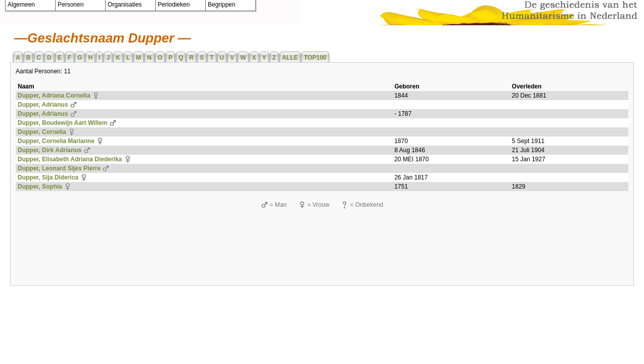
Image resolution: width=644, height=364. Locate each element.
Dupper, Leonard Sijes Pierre (59, 168)
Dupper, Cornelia (42, 132)
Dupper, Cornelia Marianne (56, 141)
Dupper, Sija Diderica (48, 177)
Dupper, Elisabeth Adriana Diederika (70, 159)
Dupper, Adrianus (43, 105)
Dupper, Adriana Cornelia (54, 96)
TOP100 (315, 58)
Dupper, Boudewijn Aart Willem (62, 123)
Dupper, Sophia (40, 187)
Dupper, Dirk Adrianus (50, 150)
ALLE (290, 58)
